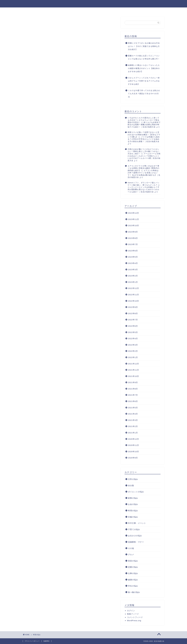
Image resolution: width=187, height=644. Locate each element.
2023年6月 (133, 251)
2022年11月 (134, 295)
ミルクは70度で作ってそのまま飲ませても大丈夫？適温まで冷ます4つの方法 (144, 94)
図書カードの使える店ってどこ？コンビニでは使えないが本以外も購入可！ (144, 57)
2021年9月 (133, 382)
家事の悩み (133, 498)
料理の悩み (133, 511)
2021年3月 (133, 420)
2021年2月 (133, 426)
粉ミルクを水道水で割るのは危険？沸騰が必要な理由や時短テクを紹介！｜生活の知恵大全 (144, 125)
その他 (131, 548)
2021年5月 (133, 408)
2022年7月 (133, 320)
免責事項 (46, 641)
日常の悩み (133, 479)
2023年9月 (133, 232)
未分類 (131, 486)
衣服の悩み (133, 517)
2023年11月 (134, 219)
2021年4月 (133, 414)
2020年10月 (134, 452)
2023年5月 (133, 257)
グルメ (131, 554)
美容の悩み (133, 561)
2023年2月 (133, 276)
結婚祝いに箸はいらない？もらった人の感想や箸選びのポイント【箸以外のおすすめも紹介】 (144, 68)
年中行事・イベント (137, 523)
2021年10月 (134, 376)
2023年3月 (133, 270)
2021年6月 (133, 401)
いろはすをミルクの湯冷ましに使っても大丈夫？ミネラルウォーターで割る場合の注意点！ (143, 120)
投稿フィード (133, 614)
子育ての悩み (134, 529)
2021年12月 (134, 364)
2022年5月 (133, 332)
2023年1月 (133, 282)
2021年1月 (133, 433)
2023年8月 (133, 238)
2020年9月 (133, 458)
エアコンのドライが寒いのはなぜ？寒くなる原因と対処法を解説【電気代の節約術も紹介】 (143, 168)
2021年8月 (133, 389)
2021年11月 (134, 370)
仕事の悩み (133, 573)
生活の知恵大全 (93, 4)
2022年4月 (133, 339)
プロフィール (91, 10)
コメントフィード (135, 617)
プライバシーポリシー (32, 641)
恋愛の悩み (133, 567)
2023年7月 (133, 244)
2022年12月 (134, 288)
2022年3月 (133, 345)
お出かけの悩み (135, 536)
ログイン (131, 611)
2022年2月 (133, 351)
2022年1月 (133, 357)
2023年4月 (133, 263)
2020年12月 (134, 439)
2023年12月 (134, 213)
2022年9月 (133, 307)
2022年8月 (133, 313)
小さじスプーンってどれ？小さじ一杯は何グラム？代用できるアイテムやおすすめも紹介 (144, 81)
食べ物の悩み (134, 592)
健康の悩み (133, 580)
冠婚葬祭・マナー (136, 542)
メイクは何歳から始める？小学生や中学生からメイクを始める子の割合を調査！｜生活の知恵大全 (144, 139)
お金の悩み (133, 504)
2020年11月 (134, 445)
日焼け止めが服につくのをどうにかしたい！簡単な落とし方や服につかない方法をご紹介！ (143, 151)
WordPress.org (134, 620)
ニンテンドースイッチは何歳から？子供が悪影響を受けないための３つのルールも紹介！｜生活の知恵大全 (143, 190)
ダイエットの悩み (136, 492)
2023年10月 (134, 225)
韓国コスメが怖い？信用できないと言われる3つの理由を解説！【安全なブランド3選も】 (144, 135)
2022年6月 (133, 326)
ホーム (75, 10)
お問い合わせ (109, 10)
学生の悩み (133, 586)
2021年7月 (133, 395)
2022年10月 (134, 301)
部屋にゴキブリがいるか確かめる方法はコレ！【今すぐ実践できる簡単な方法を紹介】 (144, 46)
